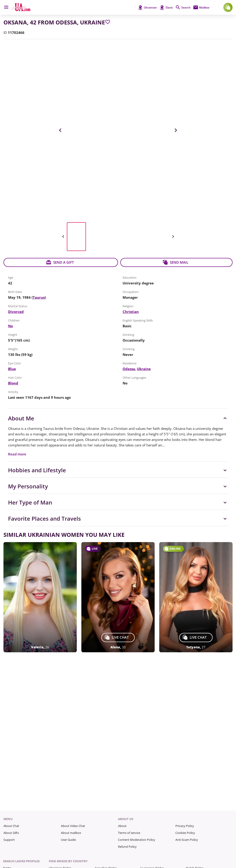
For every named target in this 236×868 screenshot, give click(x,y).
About (122, 826)
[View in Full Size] (118, 130)
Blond (13, 383)
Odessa (129, 369)
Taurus (39, 297)
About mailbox (71, 833)
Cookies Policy (185, 833)
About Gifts (11, 833)
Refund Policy (127, 847)
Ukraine (144, 369)
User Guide (68, 840)
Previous (60, 130)
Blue (12, 369)
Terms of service (129, 833)
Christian (131, 312)
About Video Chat (73, 826)
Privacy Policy (185, 826)
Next (176, 130)
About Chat (11, 826)
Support (9, 840)
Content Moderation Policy (137, 840)
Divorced (16, 312)
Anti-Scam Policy (187, 840)
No (10, 326)
